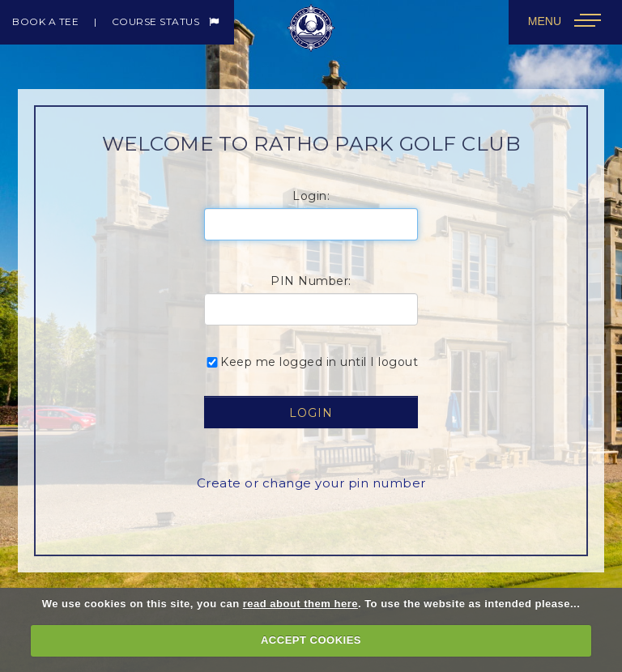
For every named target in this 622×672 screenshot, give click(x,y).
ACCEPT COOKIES (311, 640)
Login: (311, 196)
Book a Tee (45, 21)
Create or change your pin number (311, 483)
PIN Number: (311, 281)
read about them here (300, 604)
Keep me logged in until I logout (311, 362)
